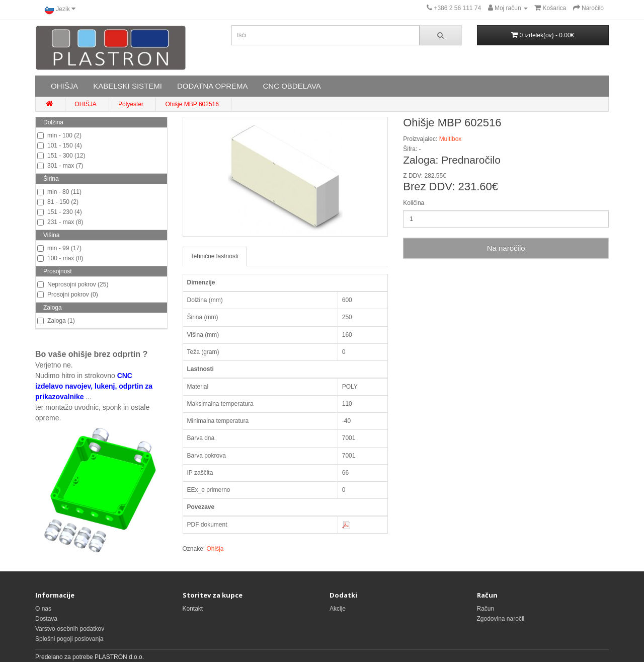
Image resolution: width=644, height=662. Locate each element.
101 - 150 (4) (60, 145)
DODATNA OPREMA (213, 86)
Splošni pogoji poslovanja (69, 639)
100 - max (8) (60, 258)
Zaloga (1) (56, 321)
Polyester (131, 104)
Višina (51, 235)
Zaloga (53, 308)
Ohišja (215, 549)
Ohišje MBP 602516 (192, 104)
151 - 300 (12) (61, 156)
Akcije (338, 609)
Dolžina (53, 122)
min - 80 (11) (59, 192)
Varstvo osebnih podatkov (70, 629)
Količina (414, 203)
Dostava (46, 619)
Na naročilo (506, 248)
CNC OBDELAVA (292, 86)
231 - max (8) (60, 222)
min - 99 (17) (59, 248)
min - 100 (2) (59, 135)
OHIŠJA (64, 86)
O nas (43, 609)
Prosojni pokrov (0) (68, 295)
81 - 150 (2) (58, 202)
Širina (51, 179)
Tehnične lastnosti (215, 256)
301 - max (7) (60, 166)
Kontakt (193, 609)
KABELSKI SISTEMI (128, 86)
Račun (486, 609)
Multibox (451, 139)
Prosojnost (58, 271)
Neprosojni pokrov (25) (73, 284)
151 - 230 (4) (60, 212)
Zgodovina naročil (501, 619)
